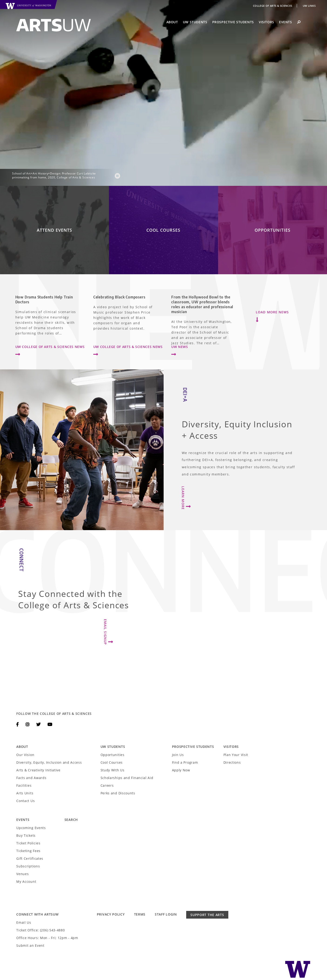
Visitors (266, 22)
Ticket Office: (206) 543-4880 (40, 930)
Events (286, 22)
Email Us (24, 922)
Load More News (272, 317)
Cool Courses (112, 762)
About (172, 22)
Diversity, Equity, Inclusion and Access (49, 762)
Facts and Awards (31, 778)
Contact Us (25, 801)
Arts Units (25, 793)
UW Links (309, 6)
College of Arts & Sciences (273, 6)
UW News (180, 351)
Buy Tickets (26, 835)
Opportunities (113, 755)
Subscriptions (28, 866)
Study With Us (113, 770)
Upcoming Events (31, 828)
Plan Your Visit (236, 755)
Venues (22, 874)
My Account (26, 881)
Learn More (187, 498)
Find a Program (185, 762)
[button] (118, 177)
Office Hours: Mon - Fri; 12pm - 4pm (47, 938)
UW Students (195, 22)
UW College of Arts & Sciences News (50, 351)
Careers (107, 785)
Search (71, 820)
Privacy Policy (111, 914)
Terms (140, 914)
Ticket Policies (28, 843)
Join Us (178, 755)
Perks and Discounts (118, 793)
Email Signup (109, 632)
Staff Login (166, 914)
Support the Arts (207, 915)
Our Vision (25, 755)
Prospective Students (233, 22)
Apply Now (181, 770)
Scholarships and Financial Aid (127, 778)
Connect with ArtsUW (37, 914)
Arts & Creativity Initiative (38, 770)
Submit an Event (30, 945)
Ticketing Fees (28, 851)
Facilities (24, 785)
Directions (232, 762)
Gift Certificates (30, 858)
